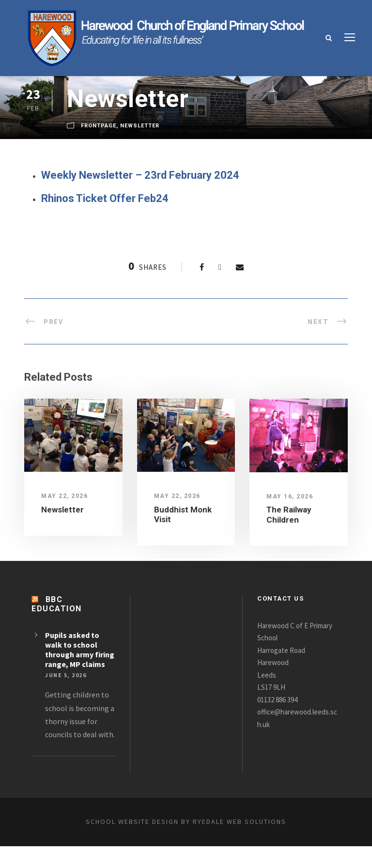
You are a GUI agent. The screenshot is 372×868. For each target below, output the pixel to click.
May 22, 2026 (64, 495)
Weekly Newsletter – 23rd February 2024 (143, 175)
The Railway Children (290, 513)
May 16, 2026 (289, 495)
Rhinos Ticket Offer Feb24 (107, 197)
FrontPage (100, 126)
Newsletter (143, 126)
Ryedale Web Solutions (249, 843)
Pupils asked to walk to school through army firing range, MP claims (74, 653)
